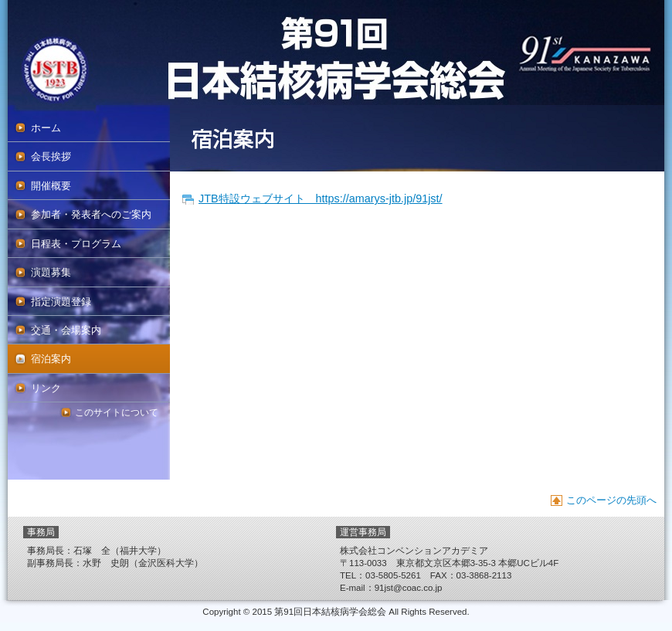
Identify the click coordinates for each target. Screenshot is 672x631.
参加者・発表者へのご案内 (91, 214)
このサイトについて (117, 412)
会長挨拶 (51, 156)
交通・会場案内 (66, 330)
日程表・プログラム (76, 244)
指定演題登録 (61, 302)
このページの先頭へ (611, 500)
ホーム (46, 128)
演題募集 (51, 272)
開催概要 (51, 186)
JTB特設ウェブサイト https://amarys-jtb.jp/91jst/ (321, 198)
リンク (46, 388)
